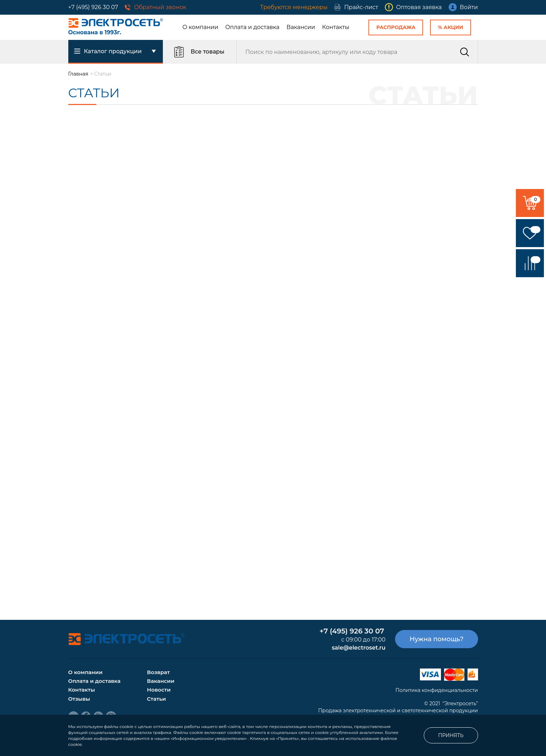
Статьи (157, 699)
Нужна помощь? (436, 639)
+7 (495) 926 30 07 (93, 7)
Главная (78, 74)
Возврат (158, 672)
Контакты (336, 27)
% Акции (450, 27)
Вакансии (301, 27)
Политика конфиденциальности (437, 690)
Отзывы (79, 699)
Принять (451, 735)
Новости (159, 690)
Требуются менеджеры (294, 7)
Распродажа (396, 27)
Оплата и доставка (252, 27)
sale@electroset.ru (358, 648)
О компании (201, 27)
